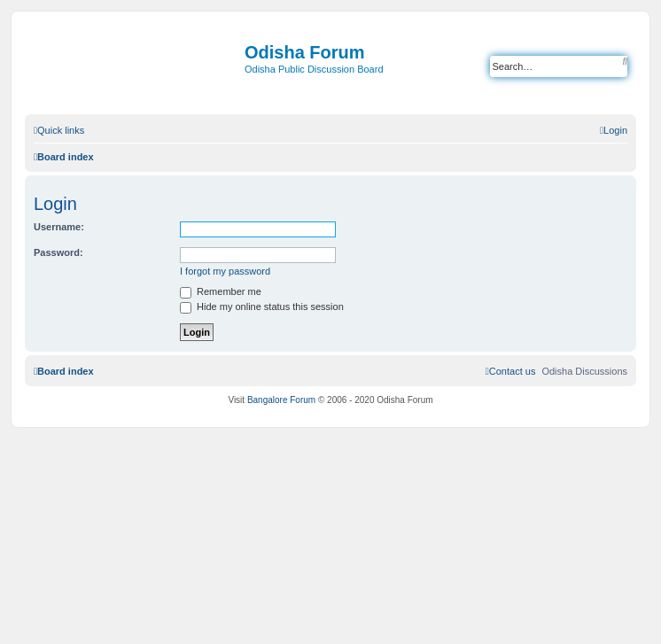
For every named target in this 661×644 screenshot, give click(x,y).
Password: (58, 252)
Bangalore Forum (281, 400)
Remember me (221, 291)
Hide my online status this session (262, 306)
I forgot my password (225, 271)
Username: (59, 227)
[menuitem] (614, 130)
